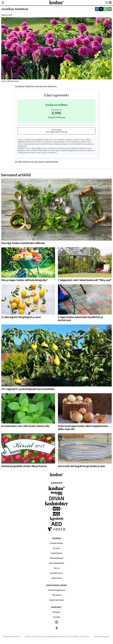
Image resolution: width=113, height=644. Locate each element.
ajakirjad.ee (74, 150)
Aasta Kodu (56, 578)
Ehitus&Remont (57, 558)
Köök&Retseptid (56, 563)
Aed (89, 142)
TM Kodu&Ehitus (73, 142)
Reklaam (56, 612)
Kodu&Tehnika (56, 543)
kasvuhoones (52, 162)
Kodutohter (48, 142)
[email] (110, 9)
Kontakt (57, 617)
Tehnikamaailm (59, 142)
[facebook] (97, 9)
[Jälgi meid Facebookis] (56, 628)
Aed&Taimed (56, 553)
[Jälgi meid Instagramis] (56, 622)
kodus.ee (53, 139)
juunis (42, 162)
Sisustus (57, 548)
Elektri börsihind (56, 600)
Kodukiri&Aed (31, 142)
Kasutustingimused (57, 590)
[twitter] (101, 9)
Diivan (40, 142)
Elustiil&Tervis (57, 573)
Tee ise (57, 568)
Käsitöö (84, 142)
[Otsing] (107, 3)
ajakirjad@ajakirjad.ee (56, 636)
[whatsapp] (105, 9)
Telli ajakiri (57, 595)
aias (36, 162)
